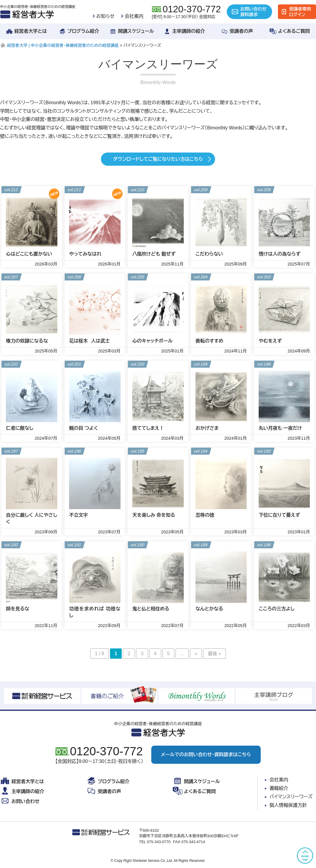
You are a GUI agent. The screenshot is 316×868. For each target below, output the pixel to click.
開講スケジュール (132, 31)
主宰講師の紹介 (184, 31)
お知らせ (105, 16)
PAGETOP (305, 855)
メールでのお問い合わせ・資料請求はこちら (206, 755)
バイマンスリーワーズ (291, 797)
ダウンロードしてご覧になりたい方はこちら (158, 159)
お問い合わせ (20, 801)
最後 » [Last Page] (214, 654)
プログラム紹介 (79, 31)
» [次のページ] (196, 654)
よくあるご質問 (290, 31)
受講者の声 (237, 31)
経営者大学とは (26, 31)
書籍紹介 (279, 788)
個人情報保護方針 (288, 805)
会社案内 (134, 16)
